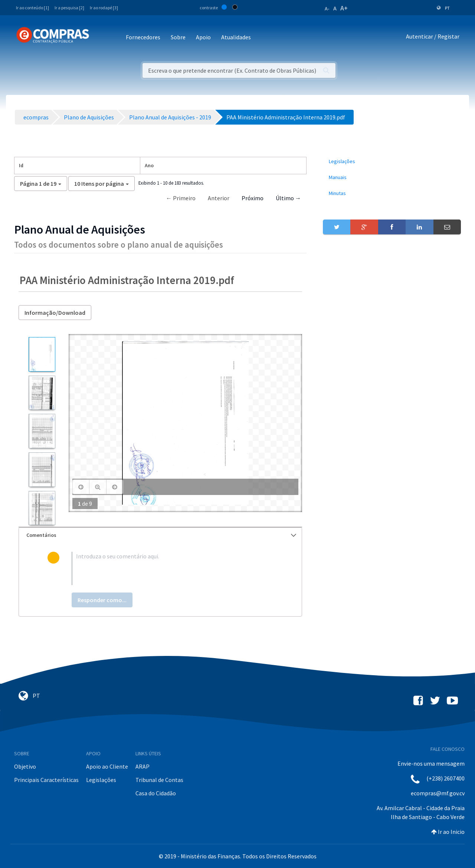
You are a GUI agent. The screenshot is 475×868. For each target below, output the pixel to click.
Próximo (253, 198)
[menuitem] (392, 161)
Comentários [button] (161, 535)
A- (327, 9)
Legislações (101, 780)
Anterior (219, 198)
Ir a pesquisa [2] (69, 8)
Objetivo (25, 766)
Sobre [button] (178, 37)
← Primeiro (181, 198)
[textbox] (172, 568)
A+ (344, 8)
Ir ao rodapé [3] (104, 8)
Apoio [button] (203, 37)
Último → (288, 198)
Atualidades (236, 37)
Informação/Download (55, 313)
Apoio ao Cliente (107, 766)
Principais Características (46, 780)
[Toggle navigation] (100, 38)
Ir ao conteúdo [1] (32, 8)
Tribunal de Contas (159, 780)
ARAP (142, 766)
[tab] (160, 535)
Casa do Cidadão (156, 793)
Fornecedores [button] (143, 37)
